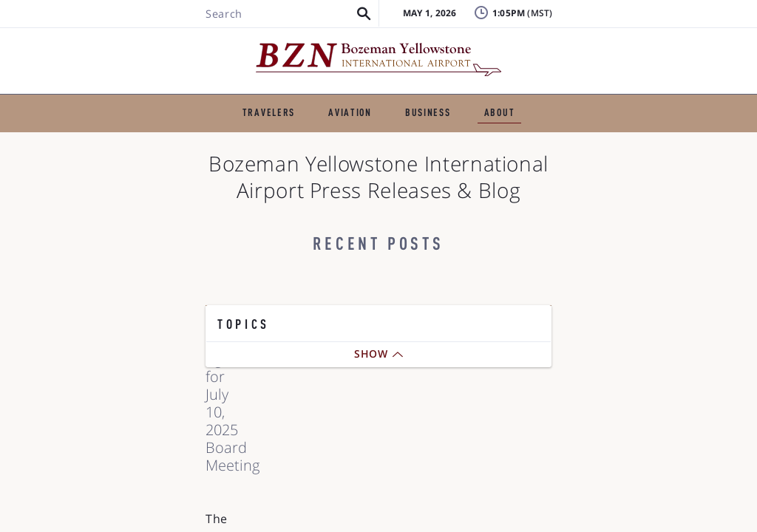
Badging (687, 25)
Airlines (621, 434)
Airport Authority (278, 140)
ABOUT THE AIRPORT (576, 102)
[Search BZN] (127, 54)
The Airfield (388, 140)
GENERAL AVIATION (264, 102)
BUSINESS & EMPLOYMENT (418, 102)
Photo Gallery (620, 140)
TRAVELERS (154, 102)
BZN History (130, 163)
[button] (207, 54)
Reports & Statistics (247, 163)
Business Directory (501, 140)
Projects (355, 163)
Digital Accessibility (595, 163)
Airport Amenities (648, 461)
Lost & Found (579, 25)
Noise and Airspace (461, 163)
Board (617, 487)
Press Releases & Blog (143, 140)
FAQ (554, 48)
